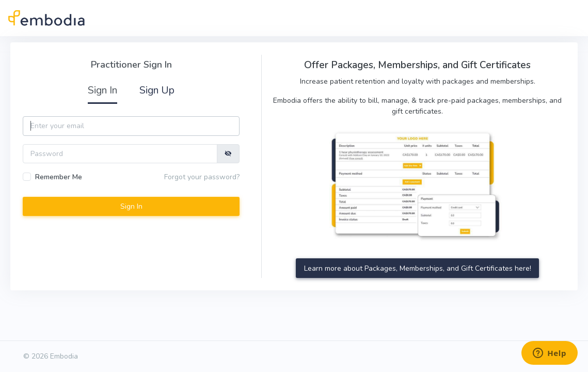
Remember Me (59, 177)
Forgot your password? (202, 177)
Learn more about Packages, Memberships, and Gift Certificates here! (418, 268)
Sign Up (157, 90)
